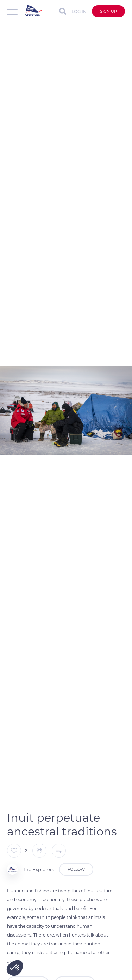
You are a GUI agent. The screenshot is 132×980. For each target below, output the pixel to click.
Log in (79, 11)
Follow (76, 869)
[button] (15, 968)
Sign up (108, 11)
